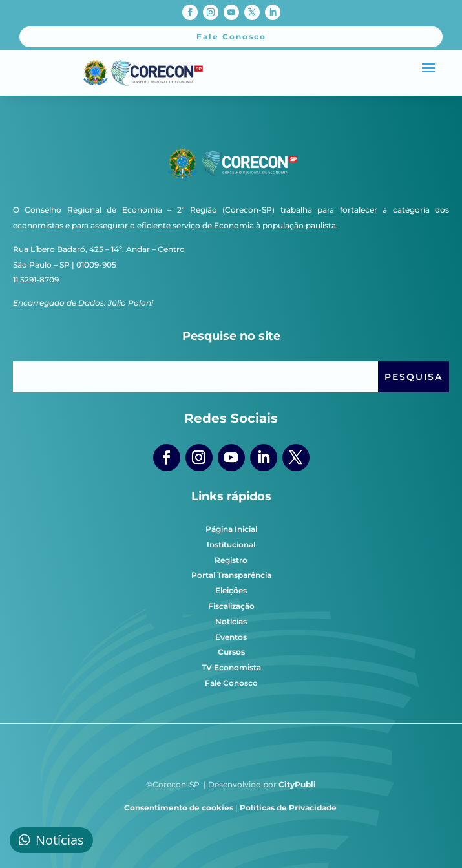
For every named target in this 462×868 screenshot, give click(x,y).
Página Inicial (231, 529)
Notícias (231, 621)
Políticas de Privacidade (288, 808)
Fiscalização (231, 606)
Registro (231, 560)
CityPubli (297, 784)
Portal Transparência (231, 575)
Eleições (231, 590)
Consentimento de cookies (179, 808)
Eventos (231, 637)
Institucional (231, 545)
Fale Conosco (231, 683)
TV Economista (231, 667)
